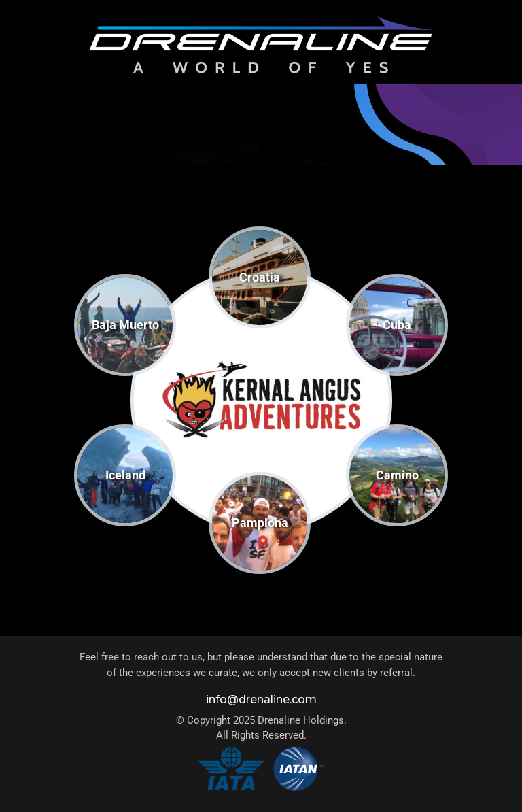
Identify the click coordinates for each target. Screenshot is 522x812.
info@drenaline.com (261, 699)
